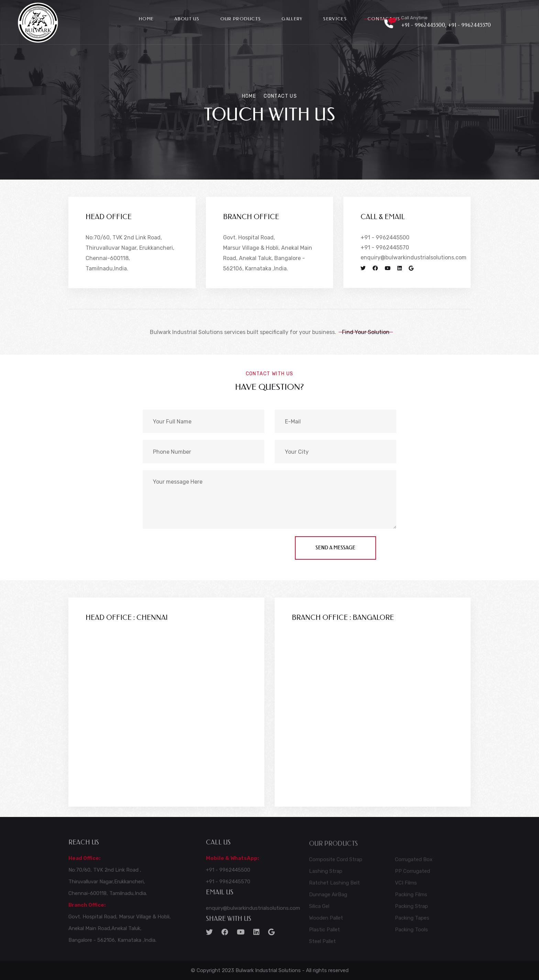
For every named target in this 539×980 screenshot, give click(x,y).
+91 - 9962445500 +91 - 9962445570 (385, 243)
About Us (187, 19)
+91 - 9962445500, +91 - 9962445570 (446, 25)
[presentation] (195, 550)
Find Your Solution (366, 332)
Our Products (241, 19)
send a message (335, 548)
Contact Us (384, 19)
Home (146, 19)
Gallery (292, 19)
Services (335, 19)
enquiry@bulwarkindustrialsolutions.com (414, 257)
